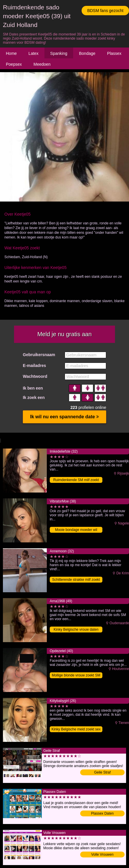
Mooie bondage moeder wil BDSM (76, 530)
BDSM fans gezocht (105, 11)
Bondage (87, 53)
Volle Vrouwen (102, 855)
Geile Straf (103, 772)
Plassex (114, 53)
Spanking (59, 53)
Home (11, 53)
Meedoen (42, 64)
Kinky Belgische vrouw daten (76, 630)
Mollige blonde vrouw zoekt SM (76, 675)
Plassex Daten (102, 813)
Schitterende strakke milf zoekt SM (76, 580)
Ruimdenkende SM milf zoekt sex (76, 480)
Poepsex (14, 64)
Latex (33, 53)
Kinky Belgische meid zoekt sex (76, 729)
